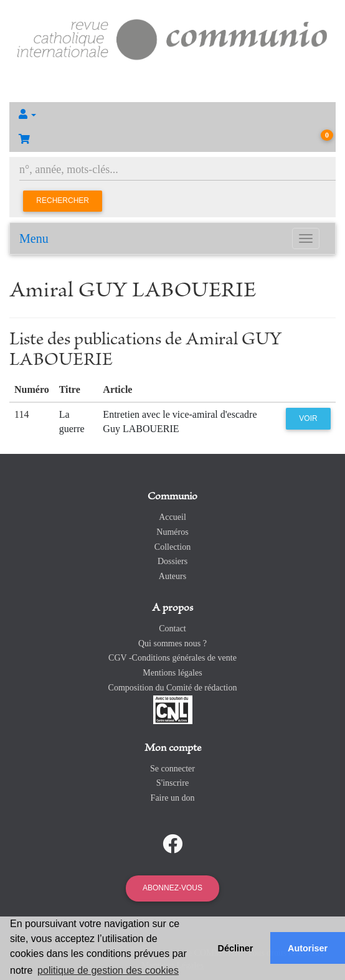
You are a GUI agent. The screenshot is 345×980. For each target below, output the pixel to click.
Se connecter (172, 769)
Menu (34, 238)
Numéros (172, 532)
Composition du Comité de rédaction (173, 688)
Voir (308, 418)
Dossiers (172, 561)
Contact (172, 629)
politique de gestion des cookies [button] (108, 970)
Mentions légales (172, 673)
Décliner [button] (236, 948)
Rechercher (63, 200)
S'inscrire (172, 783)
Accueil (172, 517)
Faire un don (173, 798)
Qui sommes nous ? (172, 643)
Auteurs (172, 576)
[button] (172, 115)
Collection (172, 547)
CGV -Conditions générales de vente (172, 658)
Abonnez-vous (172, 888)
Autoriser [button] (308, 948)
